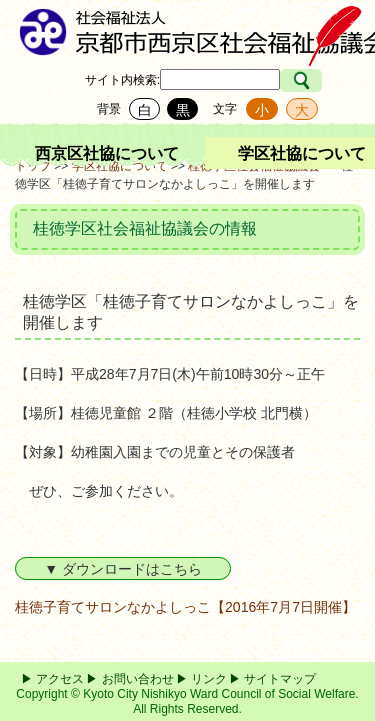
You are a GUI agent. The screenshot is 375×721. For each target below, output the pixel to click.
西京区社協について (107, 153)
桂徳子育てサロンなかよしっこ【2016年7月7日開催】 (185, 607)
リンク (209, 679)
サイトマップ (280, 679)
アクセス (60, 679)
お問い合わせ (138, 679)
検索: (146, 80)
